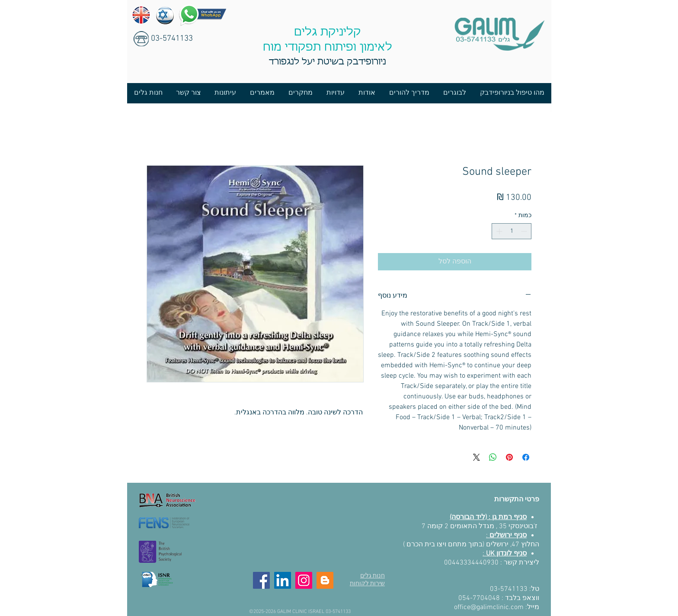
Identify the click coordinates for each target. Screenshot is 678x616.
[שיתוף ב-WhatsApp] (493, 457)
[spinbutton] (512, 231)
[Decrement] (525, 231)
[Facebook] (261, 580)
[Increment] (498, 231)
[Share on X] (477, 457)
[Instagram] (304, 580)
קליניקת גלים (328, 32)
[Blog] (325, 580)
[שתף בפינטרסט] (509, 457)
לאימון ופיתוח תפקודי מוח (328, 48)
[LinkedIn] (283, 580)
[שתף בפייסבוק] (526, 457)
